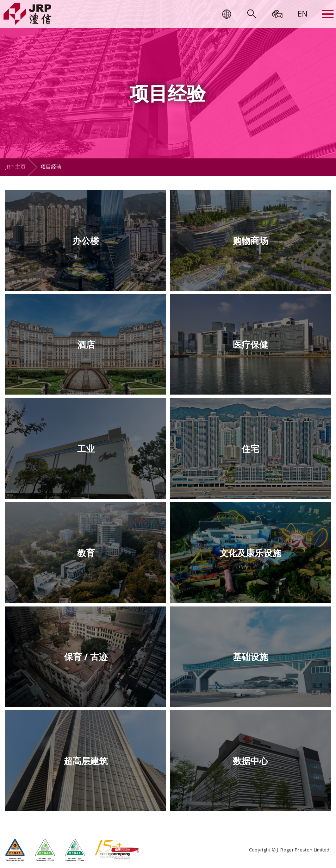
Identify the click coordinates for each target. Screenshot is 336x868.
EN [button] (303, 13)
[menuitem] (303, 13)
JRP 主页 (15, 166)
